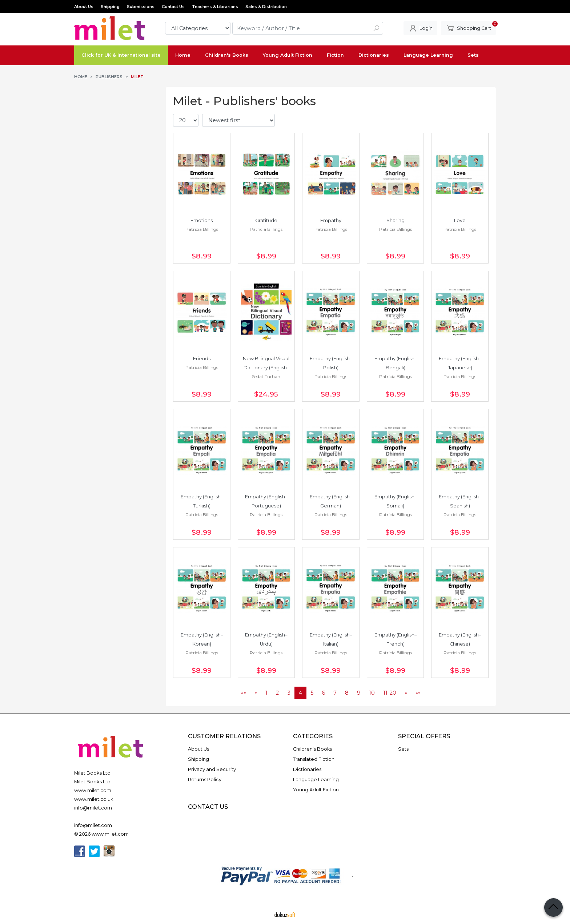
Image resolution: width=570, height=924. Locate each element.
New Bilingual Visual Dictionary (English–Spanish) (267, 368)
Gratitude (266, 220)
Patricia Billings (202, 229)
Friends (202, 359)
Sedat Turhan (266, 376)
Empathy (331, 220)
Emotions (202, 220)
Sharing (396, 220)
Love (460, 220)
